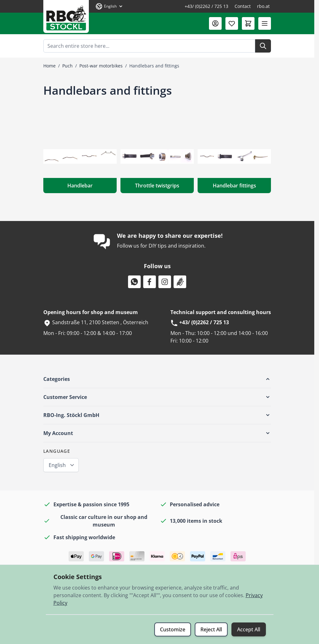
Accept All (249, 629)
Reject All (211, 629)
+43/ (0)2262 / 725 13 (206, 6)
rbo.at (263, 6)
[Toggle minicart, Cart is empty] (248, 23)
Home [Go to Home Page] (49, 66)
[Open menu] (265, 23)
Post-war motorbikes (101, 66)
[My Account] (215, 23)
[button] (157, 379)
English (57, 465)
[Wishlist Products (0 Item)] (232, 23)
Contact (243, 6)
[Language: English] (109, 6)
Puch (67, 66)
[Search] (263, 46)
